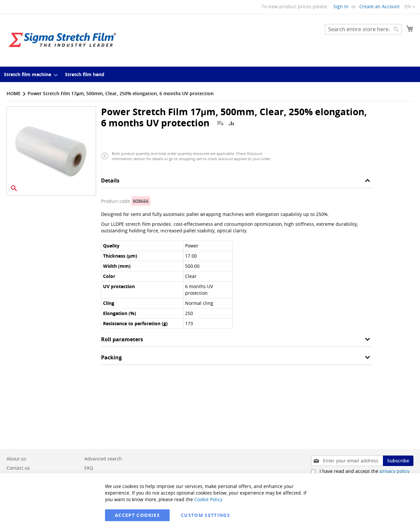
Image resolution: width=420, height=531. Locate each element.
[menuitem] (29, 74)
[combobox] (363, 29)
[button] (410, 7)
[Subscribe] (398, 461)
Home (14, 93)
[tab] (236, 182)
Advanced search (103, 459)
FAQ (89, 468)
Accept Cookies (137, 515)
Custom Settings (205, 515)
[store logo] (62, 40)
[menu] (210, 74)
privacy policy (395, 471)
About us (16, 459)
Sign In (341, 6)
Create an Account (379, 6)
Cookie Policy (208, 499)
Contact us (18, 468)
